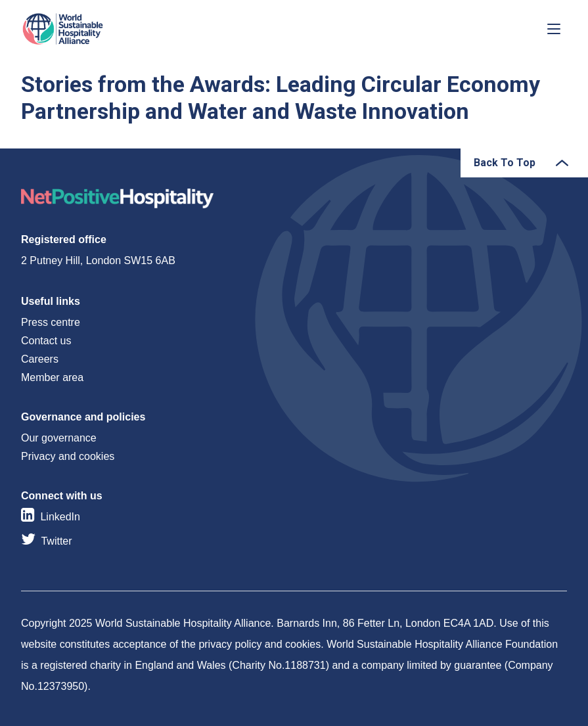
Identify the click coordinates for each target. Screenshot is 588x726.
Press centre (51, 322)
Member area (52, 377)
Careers (40, 359)
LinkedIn (60, 517)
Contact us (46, 341)
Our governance (59, 438)
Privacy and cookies (68, 456)
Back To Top (505, 163)
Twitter (56, 541)
